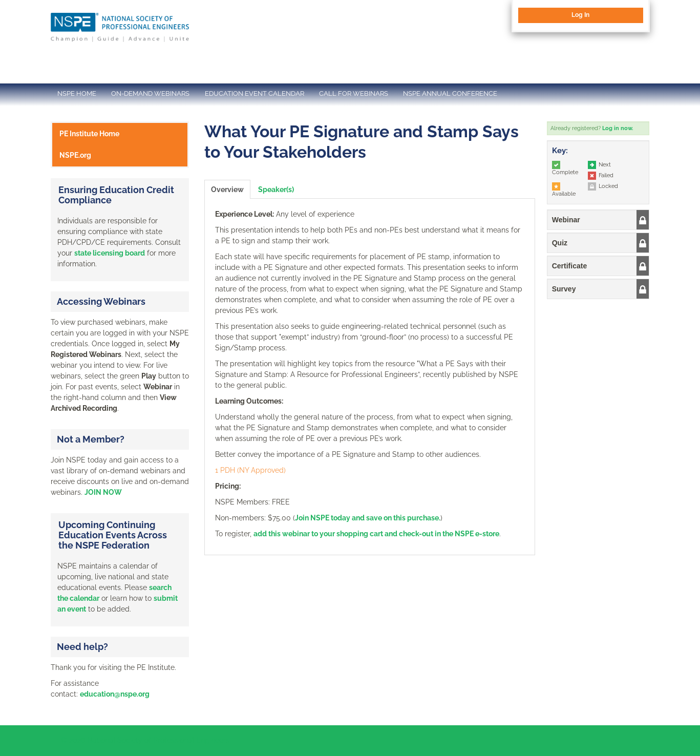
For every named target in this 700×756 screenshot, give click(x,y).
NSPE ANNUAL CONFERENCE (450, 93)
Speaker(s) (276, 190)
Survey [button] (564, 289)
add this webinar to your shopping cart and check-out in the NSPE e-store (376, 534)
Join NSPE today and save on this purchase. (368, 518)
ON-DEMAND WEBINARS (150, 93)
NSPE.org (75, 155)
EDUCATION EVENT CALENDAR (254, 93)
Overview (227, 190)
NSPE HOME (77, 93)
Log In (580, 15)
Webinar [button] (566, 220)
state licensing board (110, 253)
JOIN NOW (103, 492)
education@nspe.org (115, 694)
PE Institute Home (89, 134)
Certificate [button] (569, 266)
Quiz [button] (560, 243)
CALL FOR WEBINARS (354, 93)
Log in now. (618, 128)
